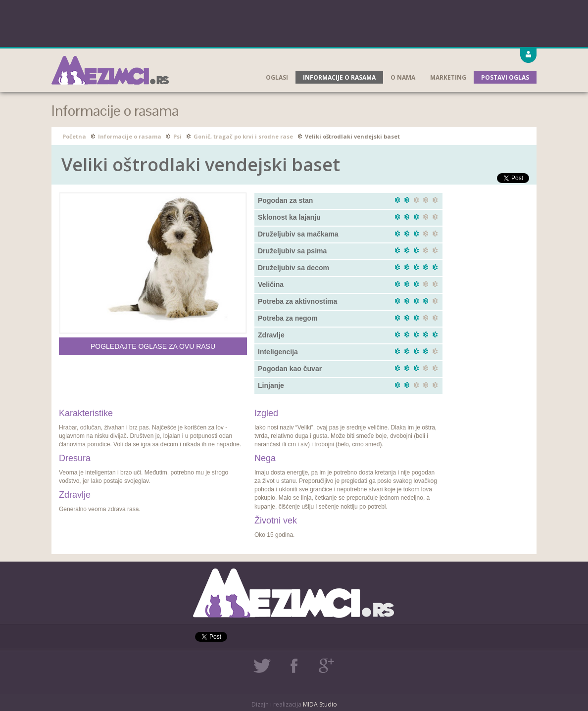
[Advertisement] (294, 22)
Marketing (448, 77)
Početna (74, 136)
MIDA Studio (320, 704)
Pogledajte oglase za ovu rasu (153, 346)
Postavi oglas (505, 77)
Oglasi (277, 77)
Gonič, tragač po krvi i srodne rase (243, 136)
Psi (177, 136)
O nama (403, 77)
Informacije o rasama (339, 77)
